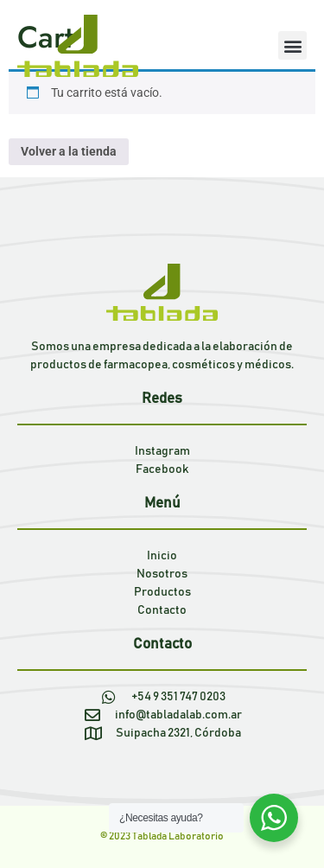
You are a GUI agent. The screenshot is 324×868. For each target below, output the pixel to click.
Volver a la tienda (69, 151)
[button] (292, 45)
